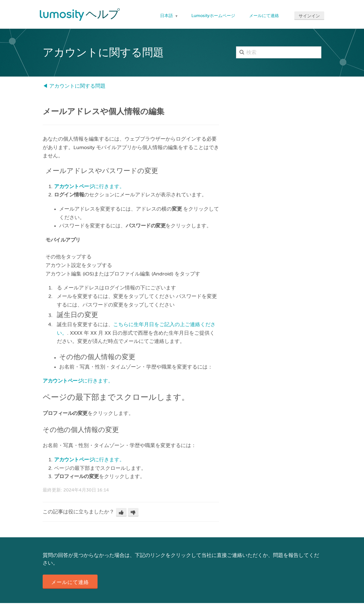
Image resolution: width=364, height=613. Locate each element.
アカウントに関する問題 (77, 86)
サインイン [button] (309, 16)
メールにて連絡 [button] (70, 582)
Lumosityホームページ (213, 16)
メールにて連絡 (264, 16)
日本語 (167, 16)
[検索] (279, 52)
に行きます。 (89, 186)
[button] (121, 512)
